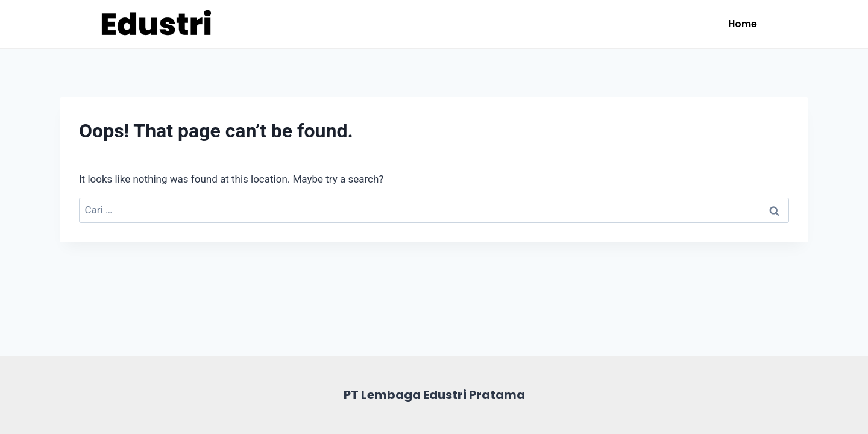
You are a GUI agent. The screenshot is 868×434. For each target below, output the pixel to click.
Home (743, 24)
